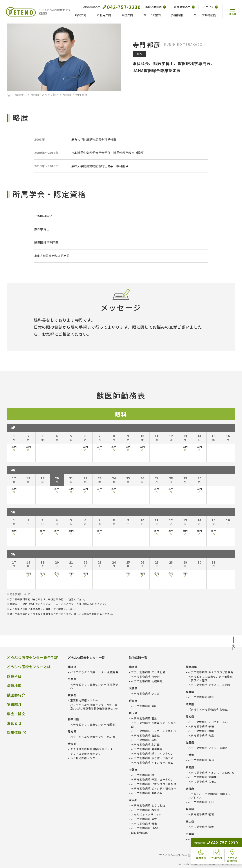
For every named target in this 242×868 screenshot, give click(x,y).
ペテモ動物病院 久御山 (202, 782)
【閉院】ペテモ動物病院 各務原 (208, 710)
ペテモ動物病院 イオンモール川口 (152, 762)
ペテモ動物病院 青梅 (144, 824)
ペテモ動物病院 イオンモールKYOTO (211, 773)
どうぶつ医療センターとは (29, 667)
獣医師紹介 (16, 695)
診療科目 (14, 676)
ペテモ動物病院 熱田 (201, 731)
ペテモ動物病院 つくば (145, 693)
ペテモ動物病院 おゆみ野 (147, 793)
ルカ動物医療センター (84, 758)
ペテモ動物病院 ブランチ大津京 (208, 748)
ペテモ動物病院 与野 (144, 740)
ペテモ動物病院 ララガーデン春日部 (154, 731)
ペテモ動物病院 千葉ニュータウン (152, 779)
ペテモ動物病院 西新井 (145, 810)
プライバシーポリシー (173, 855)
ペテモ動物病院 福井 (201, 697)
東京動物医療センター (84, 700)
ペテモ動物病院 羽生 (144, 718)
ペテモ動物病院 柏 (143, 775)
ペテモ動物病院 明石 (201, 814)
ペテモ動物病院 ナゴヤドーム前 (208, 722)
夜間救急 (184, 7)
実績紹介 (14, 704)
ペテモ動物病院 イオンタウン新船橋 (154, 784)
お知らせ (14, 723)
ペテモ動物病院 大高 (201, 735)
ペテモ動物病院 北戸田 (145, 744)
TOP (234, 644)
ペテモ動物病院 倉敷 (201, 827)
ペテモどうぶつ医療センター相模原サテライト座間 (210, 678)
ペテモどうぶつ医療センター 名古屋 (93, 737)
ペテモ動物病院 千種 (201, 726)
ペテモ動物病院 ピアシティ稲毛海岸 (154, 788)
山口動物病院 (139, 833)
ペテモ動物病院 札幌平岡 (147, 681)
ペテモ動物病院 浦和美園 (147, 749)
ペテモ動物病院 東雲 (144, 819)
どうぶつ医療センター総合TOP (33, 657)
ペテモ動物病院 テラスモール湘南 (209, 685)
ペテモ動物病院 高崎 (144, 706)
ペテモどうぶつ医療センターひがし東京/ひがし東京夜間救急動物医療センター (95, 708)
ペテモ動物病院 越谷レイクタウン (152, 753)
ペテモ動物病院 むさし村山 (148, 805)
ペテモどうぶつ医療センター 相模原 (93, 724)
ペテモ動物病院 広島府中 (204, 839)
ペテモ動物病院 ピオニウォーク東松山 (154, 724)
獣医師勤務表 (156, 7)
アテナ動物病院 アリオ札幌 (148, 672)
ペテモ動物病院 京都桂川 (204, 777)
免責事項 (202, 855)
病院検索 (14, 686)
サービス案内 (152, 15)
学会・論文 (16, 714)
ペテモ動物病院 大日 (201, 802)
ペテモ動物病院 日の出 (145, 828)
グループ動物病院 (205, 15)
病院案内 (81, 15)
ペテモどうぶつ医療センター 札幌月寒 (94, 672)
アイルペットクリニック (146, 814)
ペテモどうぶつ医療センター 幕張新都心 (94, 686)
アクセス (210, 7)
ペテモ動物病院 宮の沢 (145, 677)
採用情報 (177, 15)
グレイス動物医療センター (87, 754)
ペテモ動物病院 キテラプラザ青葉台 (211, 672)
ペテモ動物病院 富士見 (145, 735)
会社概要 (223, 855)
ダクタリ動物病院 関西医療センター (93, 749)
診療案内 (127, 15)
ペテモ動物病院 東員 (201, 760)
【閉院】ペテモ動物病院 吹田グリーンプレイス (211, 796)
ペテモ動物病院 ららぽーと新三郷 (152, 758)
